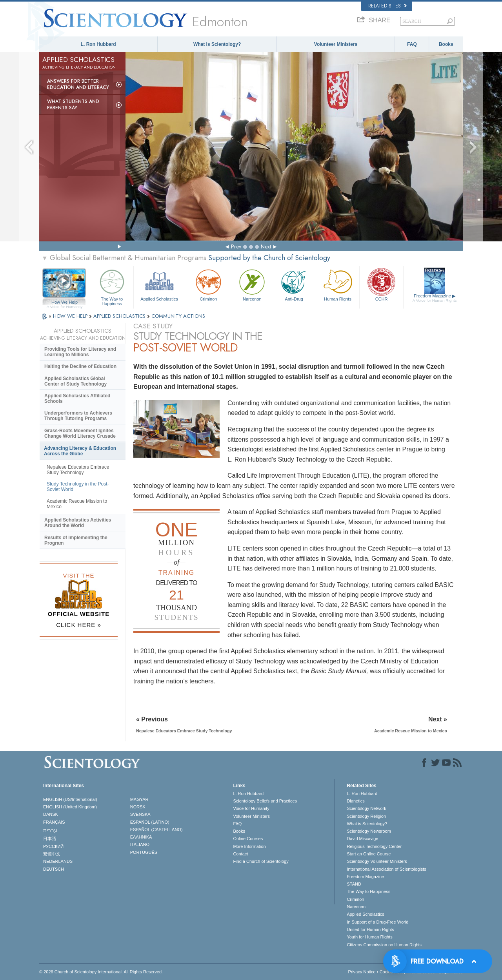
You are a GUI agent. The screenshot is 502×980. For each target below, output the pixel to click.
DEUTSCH (54, 869)
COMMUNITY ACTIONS (178, 316)
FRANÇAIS (54, 822)
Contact (240, 854)
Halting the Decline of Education (80, 366)
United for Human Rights (370, 929)
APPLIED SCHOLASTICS (120, 316)
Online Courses (248, 839)
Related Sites (387, 6)
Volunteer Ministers (336, 44)
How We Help (65, 303)
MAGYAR (139, 799)
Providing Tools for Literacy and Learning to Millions (80, 352)
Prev (236, 246)
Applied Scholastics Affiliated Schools (77, 399)
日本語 (50, 839)
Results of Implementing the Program (76, 540)
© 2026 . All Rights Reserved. (101, 972)
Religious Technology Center (374, 846)
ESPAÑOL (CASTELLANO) (156, 830)
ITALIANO (140, 844)
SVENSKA (140, 814)
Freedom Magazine (435, 298)
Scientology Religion (366, 816)
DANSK (51, 814)
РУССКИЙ (53, 846)
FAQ (412, 44)
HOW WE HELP (71, 316)
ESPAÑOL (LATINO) (150, 822)
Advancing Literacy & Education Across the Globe (80, 451)
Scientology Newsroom (369, 831)
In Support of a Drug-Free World (377, 922)
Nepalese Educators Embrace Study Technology (78, 470)
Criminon (209, 284)
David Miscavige (362, 839)
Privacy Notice (362, 972)
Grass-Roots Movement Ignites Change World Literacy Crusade (80, 433)
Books (446, 44)
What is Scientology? (217, 44)
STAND (354, 884)
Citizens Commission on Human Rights (384, 945)
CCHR (381, 284)
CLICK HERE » (79, 625)
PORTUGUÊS (144, 852)
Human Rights (338, 284)
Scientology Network (366, 808)
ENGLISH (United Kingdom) (70, 807)
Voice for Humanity (251, 808)
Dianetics (356, 801)
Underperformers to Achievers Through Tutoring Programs (78, 416)
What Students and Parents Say (73, 105)
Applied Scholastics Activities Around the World (78, 523)
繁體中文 (52, 854)
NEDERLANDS (58, 861)
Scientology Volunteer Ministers (377, 861)
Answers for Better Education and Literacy (78, 84)
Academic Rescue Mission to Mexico (77, 504)
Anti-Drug (294, 284)
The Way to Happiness (112, 286)
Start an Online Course (369, 854)
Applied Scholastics (159, 284)
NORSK (138, 807)
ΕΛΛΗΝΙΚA (141, 837)
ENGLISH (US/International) (70, 799)
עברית (50, 830)
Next (266, 246)
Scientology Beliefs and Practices (265, 801)
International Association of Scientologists (386, 869)
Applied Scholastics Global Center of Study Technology (75, 381)
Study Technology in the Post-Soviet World (78, 487)
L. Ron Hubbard (98, 44)
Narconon (252, 284)
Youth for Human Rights (369, 937)
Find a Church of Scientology (261, 861)
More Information (249, 846)
